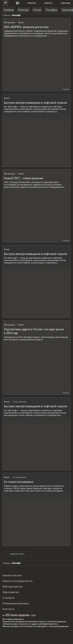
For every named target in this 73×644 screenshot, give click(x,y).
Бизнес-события (12, 575)
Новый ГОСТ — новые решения (24, 178)
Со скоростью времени (19, 482)
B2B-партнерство (9, 22)
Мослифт (21, 22)
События (32, 3)
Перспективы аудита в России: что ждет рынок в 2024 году (34, 331)
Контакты (8, 609)
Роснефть (51, 10)
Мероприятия (11, 592)
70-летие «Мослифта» (20, 402)
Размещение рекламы (16, 603)
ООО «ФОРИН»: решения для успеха (26, 27)
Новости (48, 3)
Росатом (23, 10)
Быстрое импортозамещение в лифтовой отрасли (36, 103)
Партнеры (66, 3)
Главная (6, 15)
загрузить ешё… (17, 554)
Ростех (37, 10)
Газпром (9, 10)
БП (18, 3)
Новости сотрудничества (18, 581)
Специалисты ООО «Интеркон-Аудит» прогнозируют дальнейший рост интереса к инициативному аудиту (36, 338)
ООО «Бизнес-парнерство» (17, 615)
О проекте (8, 598)
